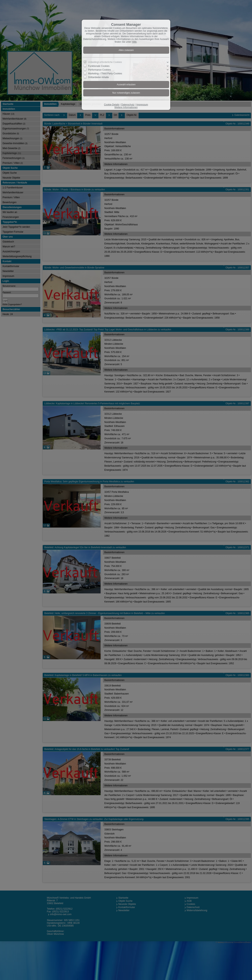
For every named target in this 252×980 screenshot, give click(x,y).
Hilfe (134, 42)
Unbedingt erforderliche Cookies (105, 62)
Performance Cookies (100, 70)
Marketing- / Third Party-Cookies (105, 74)
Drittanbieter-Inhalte (99, 77)
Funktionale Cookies (99, 66)
